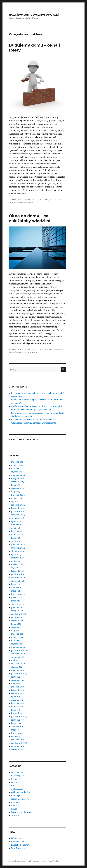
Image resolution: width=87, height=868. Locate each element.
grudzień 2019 (18, 670)
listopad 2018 (17, 690)
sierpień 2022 (18, 581)
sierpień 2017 (17, 720)
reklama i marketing (21, 792)
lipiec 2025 (16, 485)
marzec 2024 (17, 535)
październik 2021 (19, 614)
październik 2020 (19, 650)
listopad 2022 (18, 571)
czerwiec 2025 (18, 488)
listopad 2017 (17, 713)
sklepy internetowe (20, 799)
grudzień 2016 (18, 740)
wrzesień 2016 (18, 746)
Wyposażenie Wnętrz (21, 812)
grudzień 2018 (18, 687)
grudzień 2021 (18, 607)
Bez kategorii (17, 776)
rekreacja (15, 796)
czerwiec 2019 (18, 680)
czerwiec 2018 (18, 700)
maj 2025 (16, 492)
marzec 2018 (17, 707)
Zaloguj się (16, 838)
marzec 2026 (17, 465)
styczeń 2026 (17, 472)
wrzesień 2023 (18, 548)
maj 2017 (15, 730)
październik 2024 (19, 511)
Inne (13, 786)
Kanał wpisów (18, 842)
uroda (14, 806)
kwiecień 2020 (18, 664)
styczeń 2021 (17, 644)
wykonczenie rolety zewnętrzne (21, 202)
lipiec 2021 (16, 624)
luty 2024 (16, 538)
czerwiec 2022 (18, 588)
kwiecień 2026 (18, 462)
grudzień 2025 (18, 475)
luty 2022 (16, 601)
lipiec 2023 (16, 554)
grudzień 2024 (18, 505)
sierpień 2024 (18, 518)
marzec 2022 (17, 597)
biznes (14, 779)
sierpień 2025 (18, 482)
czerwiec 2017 (18, 726)
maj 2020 (16, 660)
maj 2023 (15, 561)
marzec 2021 (17, 637)
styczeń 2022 (17, 604)
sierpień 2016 (17, 750)
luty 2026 (16, 468)
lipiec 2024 (16, 521)
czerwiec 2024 (18, 525)
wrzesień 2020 (18, 654)
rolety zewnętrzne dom (54, 200)
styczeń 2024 (17, 541)
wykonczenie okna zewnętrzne (25, 352)
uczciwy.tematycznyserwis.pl (34, 14)
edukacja (15, 782)
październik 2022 (19, 574)
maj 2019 (15, 683)
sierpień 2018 (17, 693)
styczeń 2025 (17, 502)
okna (47, 349)
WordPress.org (18, 848)
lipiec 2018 (16, 697)
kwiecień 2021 (18, 634)
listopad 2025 (18, 478)
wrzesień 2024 (18, 515)
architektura (28, 200)
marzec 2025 (17, 498)
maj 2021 (15, 631)
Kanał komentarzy (20, 845)
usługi (14, 809)
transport (16, 802)
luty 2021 (15, 640)
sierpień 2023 (18, 551)
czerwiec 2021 (18, 627)
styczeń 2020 (17, 667)
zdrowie (15, 815)
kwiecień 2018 (18, 703)
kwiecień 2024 (18, 531)
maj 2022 (16, 591)
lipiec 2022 (16, 584)
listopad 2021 (17, 611)
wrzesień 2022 (18, 578)
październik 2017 (19, 717)
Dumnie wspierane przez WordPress (47, 861)
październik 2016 (19, 743)
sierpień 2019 (17, 677)
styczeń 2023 (17, 568)
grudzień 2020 (18, 647)
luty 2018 (15, 710)
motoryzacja (17, 789)
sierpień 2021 (17, 621)
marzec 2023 (17, 564)
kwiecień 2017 (18, 733)
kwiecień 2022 (18, 594)
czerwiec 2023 (18, 558)
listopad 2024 (18, 508)
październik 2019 (19, 674)
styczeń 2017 (17, 736)
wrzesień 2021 (18, 617)
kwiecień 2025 (18, 495)
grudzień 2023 (18, 545)
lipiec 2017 (16, 723)
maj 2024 (16, 528)
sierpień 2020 (18, 657)
